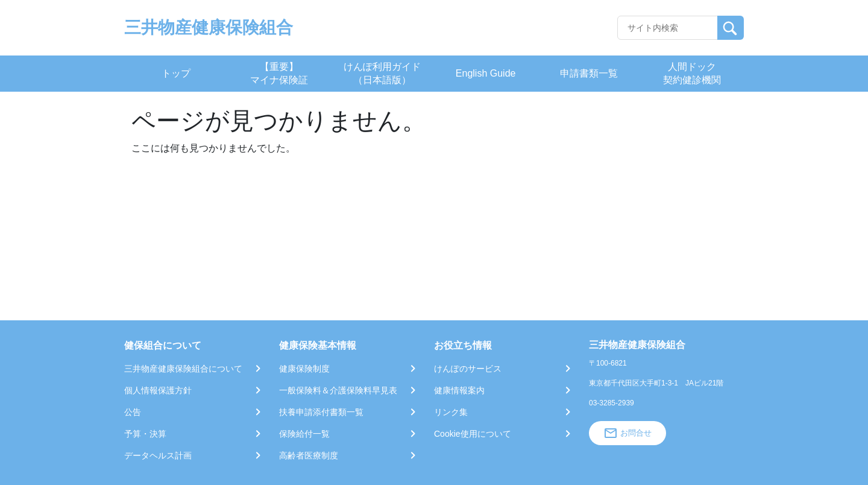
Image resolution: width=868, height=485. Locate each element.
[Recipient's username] (668, 28)
